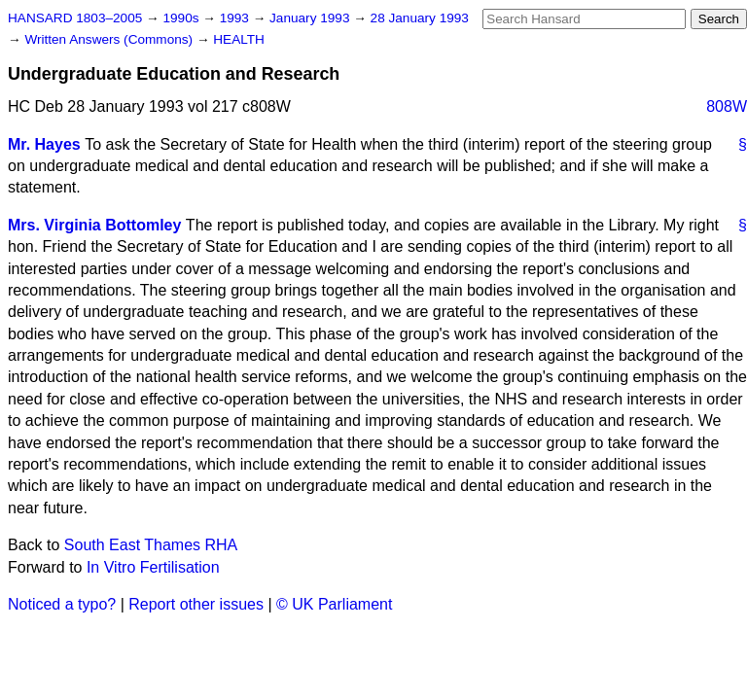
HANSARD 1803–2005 (75, 18)
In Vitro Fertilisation (153, 567)
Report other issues (196, 604)
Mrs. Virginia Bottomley (94, 225)
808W (727, 106)
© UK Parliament (334, 604)
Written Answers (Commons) (110, 39)
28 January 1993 (420, 18)
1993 (236, 18)
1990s (182, 18)
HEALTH (239, 39)
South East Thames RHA (151, 545)
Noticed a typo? (62, 604)
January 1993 (311, 18)
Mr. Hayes (44, 144)
